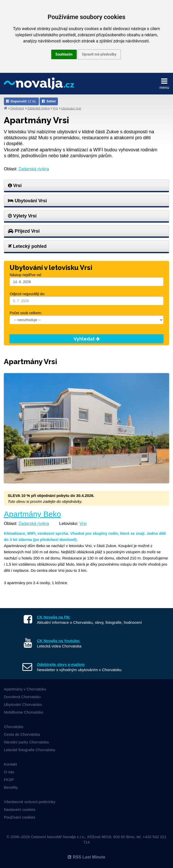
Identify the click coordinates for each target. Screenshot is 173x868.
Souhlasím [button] (64, 54)
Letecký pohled (27, 246)
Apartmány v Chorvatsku (25, 689)
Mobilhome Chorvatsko (24, 712)
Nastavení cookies (20, 809)
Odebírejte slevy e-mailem (61, 664)
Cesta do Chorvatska (22, 734)
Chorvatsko (14, 727)
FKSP (9, 780)
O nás (9, 772)
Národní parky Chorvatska (26, 742)
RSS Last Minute (86, 857)
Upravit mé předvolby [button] (99, 54)
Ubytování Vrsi (71, 108)
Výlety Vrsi (22, 216)
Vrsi (55, 108)
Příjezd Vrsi (24, 231)
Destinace (17, 108)
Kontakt (10, 764)
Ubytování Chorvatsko (23, 704)
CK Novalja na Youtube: (59, 641)
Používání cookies (20, 817)
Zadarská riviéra (38, 108)
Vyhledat (87, 339)
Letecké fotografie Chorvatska (29, 750)
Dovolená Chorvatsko (22, 697)
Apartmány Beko (32, 514)
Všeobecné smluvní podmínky (30, 802)
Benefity (11, 787)
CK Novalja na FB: (54, 617)
